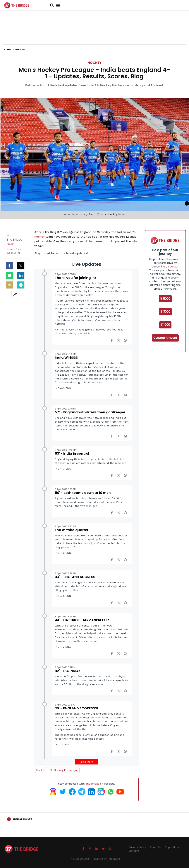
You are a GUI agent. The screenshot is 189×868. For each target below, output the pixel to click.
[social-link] (15, 295)
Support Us (172, 847)
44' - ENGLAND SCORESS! (76, 577)
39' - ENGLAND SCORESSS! (77, 708)
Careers (134, 851)
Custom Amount (165, 338)
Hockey (94, 63)
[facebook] (9, 266)
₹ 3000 (165, 312)
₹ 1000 (165, 325)
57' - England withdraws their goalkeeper (90, 412)
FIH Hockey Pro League (64, 770)
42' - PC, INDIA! (67, 671)
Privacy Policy (138, 847)
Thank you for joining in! (75, 278)
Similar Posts (22, 819)
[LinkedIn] (21, 275)
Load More (87, 762)
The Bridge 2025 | (81, 859)
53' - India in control (72, 453)
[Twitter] (21, 266)
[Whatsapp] (9, 275)
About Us (156, 847)
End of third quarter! (72, 530)
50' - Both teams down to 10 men (83, 493)
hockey (40, 237)
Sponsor (173, 267)
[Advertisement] (94, 33)
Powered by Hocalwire (106, 859)
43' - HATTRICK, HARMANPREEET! (82, 620)
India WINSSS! (67, 357)
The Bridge (92, 784)
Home (9, 50)
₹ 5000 (165, 299)
